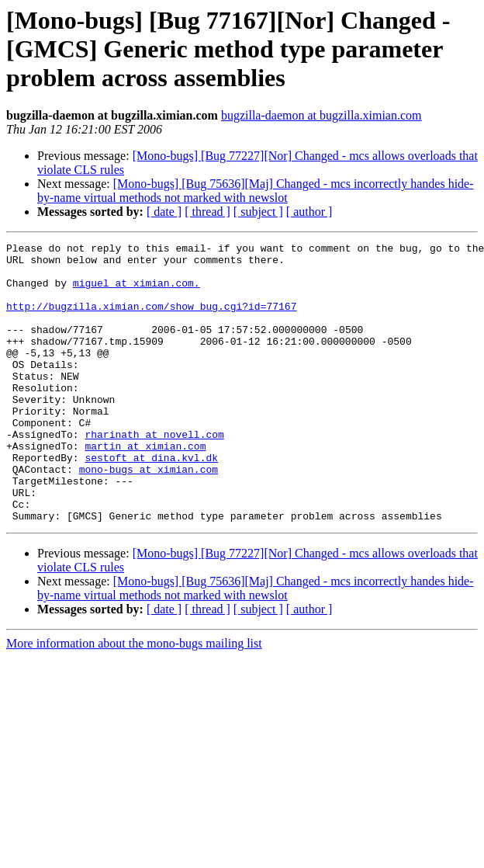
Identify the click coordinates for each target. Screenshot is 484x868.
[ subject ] (258, 212)
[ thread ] (207, 212)
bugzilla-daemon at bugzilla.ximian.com (322, 115)
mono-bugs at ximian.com (149, 516)
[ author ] (309, 212)
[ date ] (164, 212)
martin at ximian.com (145, 488)
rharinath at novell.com (154, 474)
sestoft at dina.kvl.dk (151, 502)
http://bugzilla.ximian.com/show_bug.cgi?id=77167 (151, 320)
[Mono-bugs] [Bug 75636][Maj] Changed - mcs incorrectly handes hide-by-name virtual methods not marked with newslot (256, 191)
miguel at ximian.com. (137, 292)
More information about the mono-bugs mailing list (134, 699)
